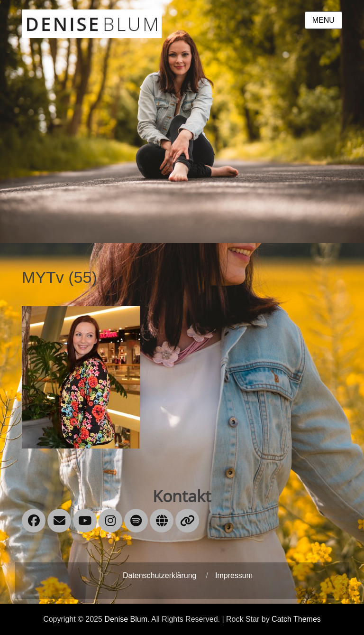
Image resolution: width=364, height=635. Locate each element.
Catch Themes (296, 619)
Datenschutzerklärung (160, 575)
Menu (323, 20)
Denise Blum (126, 619)
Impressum (234, 575)
